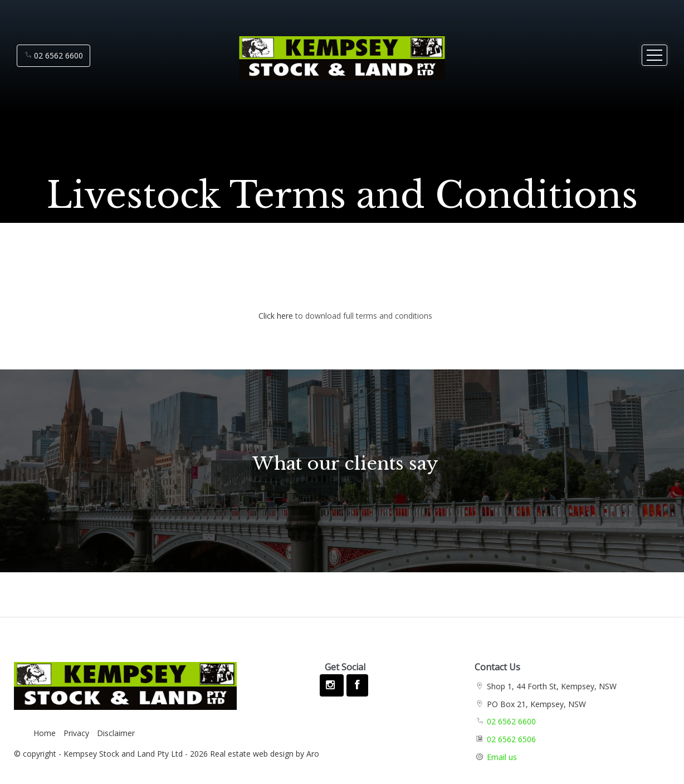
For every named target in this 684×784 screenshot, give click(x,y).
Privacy (76, 733)
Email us (502, 757)
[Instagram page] (332, 685)
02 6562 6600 (53, 55)
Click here (276, 316)
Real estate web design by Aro (265, 754)
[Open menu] (654, 55)
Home (45, 733)
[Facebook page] (357, 685)
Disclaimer (116, 733)
